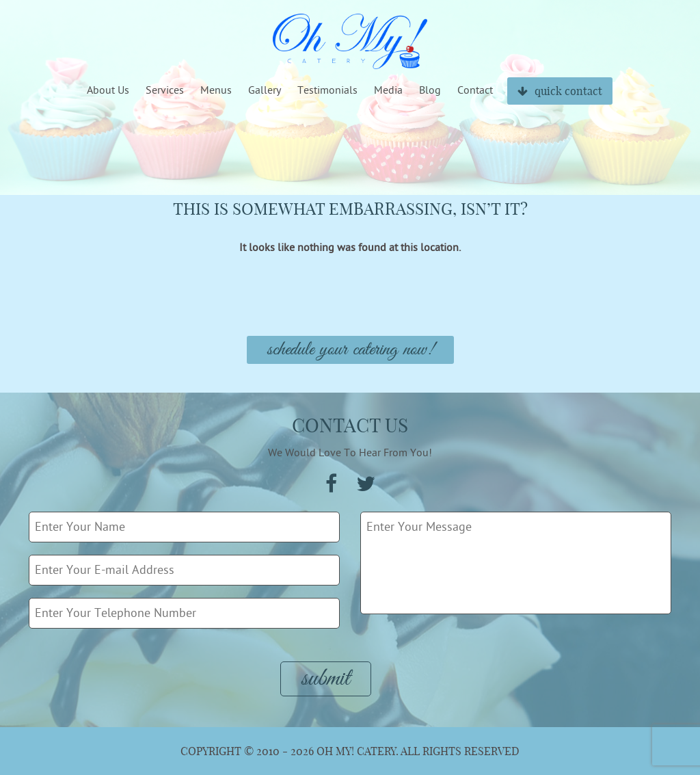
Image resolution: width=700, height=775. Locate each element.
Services (165, 90)
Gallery (265, 90)
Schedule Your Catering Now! (350, 350)
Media (388, 90)
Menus (216, 90)
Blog (430, 90)
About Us (108, 90)
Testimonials (327, 90)
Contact (475, 90)
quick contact (560, 91)
